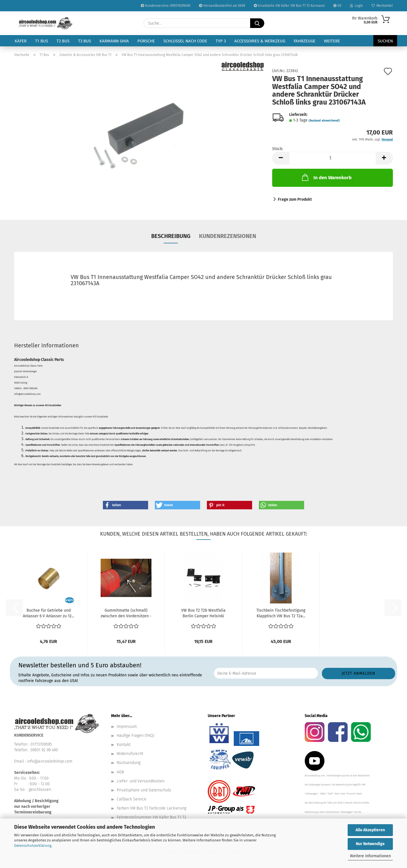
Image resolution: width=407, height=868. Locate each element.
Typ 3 (221, 41)
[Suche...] (257, 23)
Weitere (332, 41)
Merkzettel (382, 6)
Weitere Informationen (370, 856)
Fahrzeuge (305, 41)
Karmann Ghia (114, 41)
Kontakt (124, 745)
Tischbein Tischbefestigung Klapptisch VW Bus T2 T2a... (281, 613)
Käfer (21, 41)
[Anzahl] (333, 158)
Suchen (385, 41)
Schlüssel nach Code (185, 41)
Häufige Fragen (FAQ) (136, 736)
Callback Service (132, 799)
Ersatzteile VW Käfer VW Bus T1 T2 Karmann (289, 6)
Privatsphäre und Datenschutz (144, 790)
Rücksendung (129, 763)
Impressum (127, 727)
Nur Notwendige (370, 844)
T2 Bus (63, 41)
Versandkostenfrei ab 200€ (222, 6)
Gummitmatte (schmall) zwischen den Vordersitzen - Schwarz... (126, 613)
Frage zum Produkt (295, 199)
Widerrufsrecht (130, 754)
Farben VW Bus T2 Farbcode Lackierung (151, 808)
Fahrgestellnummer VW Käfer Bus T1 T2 (151, 817)
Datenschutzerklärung (33, 846)
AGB (120, 772)
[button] (281, 158)
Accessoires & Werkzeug (260, 41)
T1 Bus (42, 41)
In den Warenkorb (326, 177)
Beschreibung (171, 236)
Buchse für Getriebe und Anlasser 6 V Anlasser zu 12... (48, 613)
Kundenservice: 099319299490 (166, 6)
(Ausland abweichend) (324, 121)
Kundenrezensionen (228, 236)
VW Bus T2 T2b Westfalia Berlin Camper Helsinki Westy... (203, 613)
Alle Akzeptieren (370, 830)
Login (356, 6)
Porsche (146, 41)
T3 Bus (85, 41)
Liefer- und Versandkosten (141, 781)
